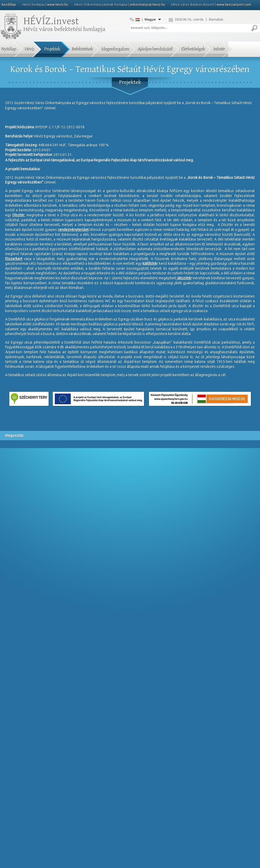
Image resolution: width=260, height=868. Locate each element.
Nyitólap (9, 49)
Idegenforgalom (115, 49)
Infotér (219, 49)
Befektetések (82, 49)
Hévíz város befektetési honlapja (64, 26)
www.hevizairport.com (234, 4)
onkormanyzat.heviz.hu (147, 4)
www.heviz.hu (58, 4)
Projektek (52, 49)
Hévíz (30, 49)
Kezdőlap (9, 4)
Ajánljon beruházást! (155, 49)
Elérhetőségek (193, 49)
